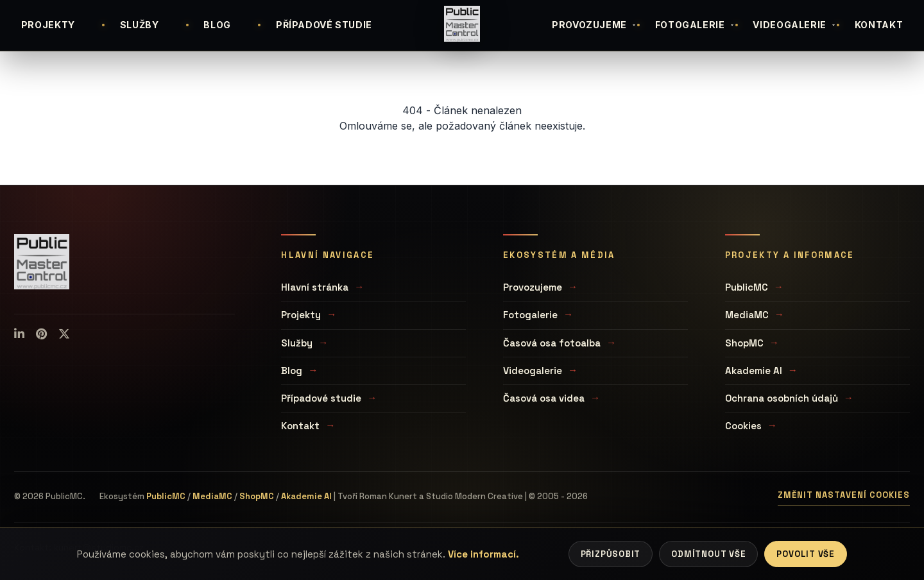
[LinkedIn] (19, 334)
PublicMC (747, 287)
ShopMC (744, 343)
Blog (292, 371)
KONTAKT (879, 25)
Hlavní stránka (315, 287)
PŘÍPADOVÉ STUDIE (324, 25)
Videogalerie (533, 371)
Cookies (743, 426)
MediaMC (747, 315)
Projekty (301, 315)
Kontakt (300, 426)
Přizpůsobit (611, 554)
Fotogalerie (530, 315)
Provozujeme (533, 287)
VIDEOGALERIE (795, 25)
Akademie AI (754, 371)
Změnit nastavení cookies (844, 495)
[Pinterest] (41, 334)
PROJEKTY (48, 25)
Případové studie (321, 398)
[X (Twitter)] (64, 334)
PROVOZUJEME (595, 25)
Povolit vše (806, 554)
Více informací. (483, 554)
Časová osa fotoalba (552, 343)
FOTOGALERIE (695, 25)
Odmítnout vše (708, 554)
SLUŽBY (140, 25)
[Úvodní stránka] (462, 24)
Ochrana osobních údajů (782, 398)
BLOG (217, 25)
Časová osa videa (544, 398)
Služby (297, 343)
